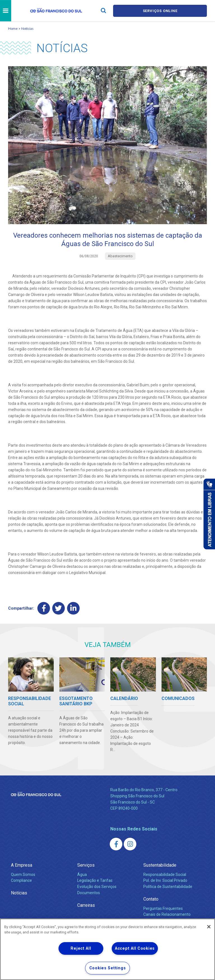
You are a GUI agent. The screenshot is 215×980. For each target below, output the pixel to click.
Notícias (27, 28)
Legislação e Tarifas (95, 880)
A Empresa (22, 865)
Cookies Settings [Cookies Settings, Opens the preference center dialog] (108, 968)
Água (82, 875)
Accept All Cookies (135, 948)
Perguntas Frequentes (163, 908)
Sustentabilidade (160, 865)
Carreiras (86, 905)
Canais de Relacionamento (167, 914)
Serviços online (160, 11)
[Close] (209, 927)
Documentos (89, 893)
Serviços (86, 865)
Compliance (21, 880)
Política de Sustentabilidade (168, 887)
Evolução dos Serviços (97, 887)
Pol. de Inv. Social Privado (165, 880)
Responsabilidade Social (165, 875)
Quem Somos (23, 875)
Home (13, 28)
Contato (151, 899)
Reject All (81, 948)
